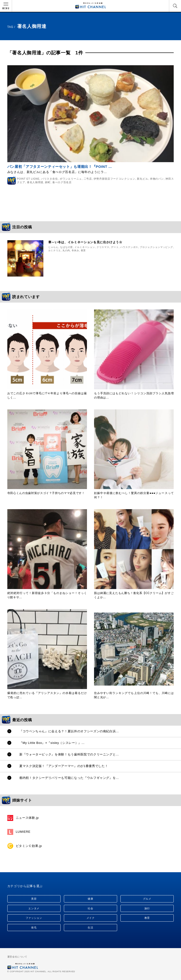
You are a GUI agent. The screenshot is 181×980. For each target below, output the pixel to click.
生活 (90, 928)
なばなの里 (66, 247)
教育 (147, 918)
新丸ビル (142, 179)
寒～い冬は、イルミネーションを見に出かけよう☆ (85, 242)
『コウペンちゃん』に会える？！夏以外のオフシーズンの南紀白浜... (69, 731)
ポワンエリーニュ (71, 179)
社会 (90, 908)
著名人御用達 (35, 182)
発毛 (34, 928)
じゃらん (53, 247)
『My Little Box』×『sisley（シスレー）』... (52, 743)
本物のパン (157, 179)
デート (115, 247)
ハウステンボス (129, 247)
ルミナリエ (55, 250)
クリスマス (103, 247)
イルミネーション (85, 247)
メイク (91, 918)
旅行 (147, 908)
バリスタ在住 (50, 179)
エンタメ (34, 908)
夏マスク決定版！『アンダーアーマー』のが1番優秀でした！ (64, 766)
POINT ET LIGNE (28, 179)
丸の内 (66, 250)
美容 (34, 899)
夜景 (83, 250)
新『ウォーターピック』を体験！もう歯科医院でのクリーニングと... (69, 754)
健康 (90, 899)
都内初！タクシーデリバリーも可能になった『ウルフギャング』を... (69, 778)
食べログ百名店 (62, 182)
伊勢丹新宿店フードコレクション (114, 179)
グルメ (147, 899)
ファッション (34, 918)
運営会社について (17, 957)
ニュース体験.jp (27, 818)
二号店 (88, 179)
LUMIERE (23, 832)
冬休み (75, 250)
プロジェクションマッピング (156, 247)
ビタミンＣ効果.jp (29, 846)
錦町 (48, 182)
